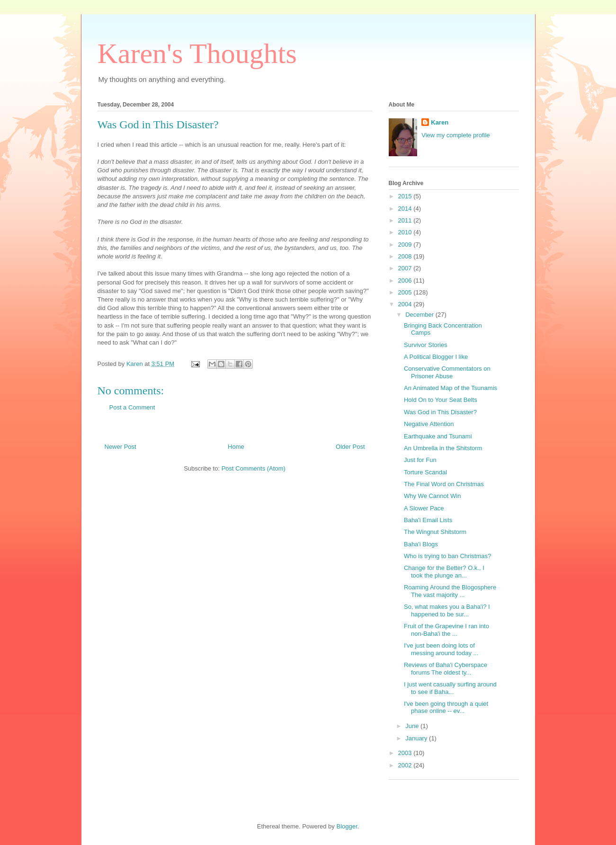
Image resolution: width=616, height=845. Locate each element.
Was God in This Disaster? (158, 125)
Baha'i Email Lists (428, 520)
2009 (406, 245)
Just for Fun (420, 460)
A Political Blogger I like (436, 357)
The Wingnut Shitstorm (435, 532)
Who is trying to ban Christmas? (447, 556)
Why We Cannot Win (432, 496)
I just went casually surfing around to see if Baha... (450, 688)
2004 (406, 304)
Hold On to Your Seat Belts (441, 400)
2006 (406, 280)
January (417, 738)
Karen (440, 122)
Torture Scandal (425, 472)
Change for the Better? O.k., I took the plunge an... (444, 572)
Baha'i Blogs (421, 544)
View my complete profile (455, 135)
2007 (406, 268)
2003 (406, 753)
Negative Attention (429, 424)
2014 (406, 209)
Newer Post (121, 447)
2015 (406, 196)
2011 (406, 220)
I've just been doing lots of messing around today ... (441, 649)
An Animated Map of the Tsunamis (451, 388)
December (420, 315)
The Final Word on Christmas (444, 484)
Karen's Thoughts (197, 53)
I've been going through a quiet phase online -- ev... (446, 707)
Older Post (350, 447)
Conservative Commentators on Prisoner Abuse (447, 372)
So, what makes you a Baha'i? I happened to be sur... (447, 610)
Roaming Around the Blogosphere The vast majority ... (450, 591)
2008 (406, 256)
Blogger (347, 826)
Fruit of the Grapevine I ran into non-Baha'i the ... (446, 630)
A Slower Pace (424, 508)
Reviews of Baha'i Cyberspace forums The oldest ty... (446, 669)
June (413, 726)
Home (236, 447)
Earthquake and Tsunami (438, 436)
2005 (406, 292)
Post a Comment (132, 407)
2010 (406, 232)
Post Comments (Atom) (254, 468)
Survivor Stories (426, 345)
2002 (406, 765)
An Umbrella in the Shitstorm (443, 448)
